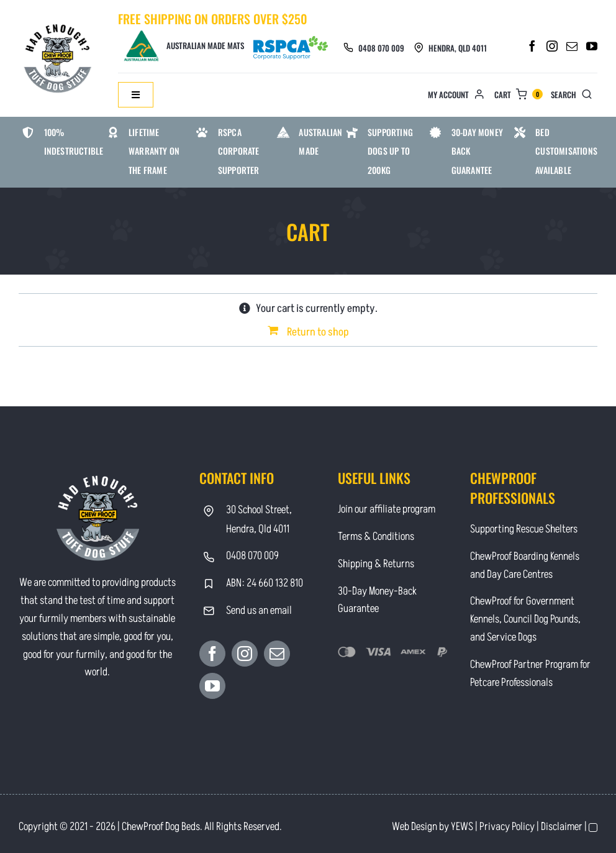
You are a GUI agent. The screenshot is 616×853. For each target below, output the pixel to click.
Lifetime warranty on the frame (154, 151)
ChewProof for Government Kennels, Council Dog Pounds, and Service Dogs (525, 619)
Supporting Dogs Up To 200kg (390, 151)
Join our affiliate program (387, 509)
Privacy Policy (507, 827)
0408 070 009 (381, 48)
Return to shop (318, 332)
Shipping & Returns (376, 564)
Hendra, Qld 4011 (458, 48)
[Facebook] (532, 46)
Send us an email (259, 610)
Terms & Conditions (376, 536)
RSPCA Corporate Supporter (239, 151)
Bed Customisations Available (566, 151)
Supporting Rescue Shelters (524, 529)
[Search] (574, 95)
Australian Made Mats (183, 46)
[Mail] (572, 46)
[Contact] (59, 23)
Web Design (414, 827)
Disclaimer (562, 827)
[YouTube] (592, 46)
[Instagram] (552, 46)
